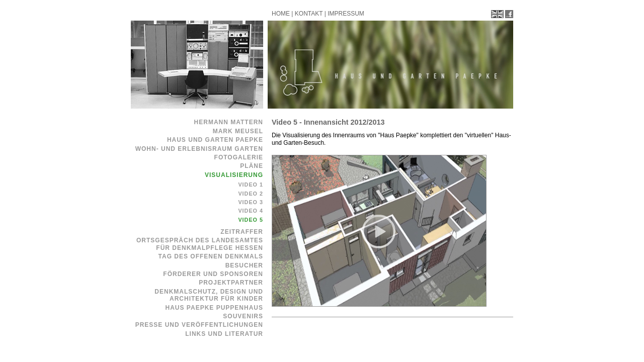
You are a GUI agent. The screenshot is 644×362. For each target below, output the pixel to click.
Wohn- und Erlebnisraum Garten (199, 149)
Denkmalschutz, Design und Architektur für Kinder (209, 295)
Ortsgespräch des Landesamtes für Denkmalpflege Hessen (200, 244)
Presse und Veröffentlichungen (199, 325)
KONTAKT (309, 14)
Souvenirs (243, 316)
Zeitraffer (242, 232)
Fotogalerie (239, 157)
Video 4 (251, 211)
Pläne (252, 166)
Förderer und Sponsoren (213, 274)
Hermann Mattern (229, 122)
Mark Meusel (238, 131)
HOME (281, 14)
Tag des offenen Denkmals (211, 256)
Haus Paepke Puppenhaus (214, 308)
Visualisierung (234, 175)
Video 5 (251, 220)
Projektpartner (231, 283)
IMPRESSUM (346, 14)
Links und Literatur (224, 334)
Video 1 (251, 185)
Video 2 (251, 194)
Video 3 (251, 202)
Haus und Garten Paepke (215, 140)
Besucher (244, 265)
